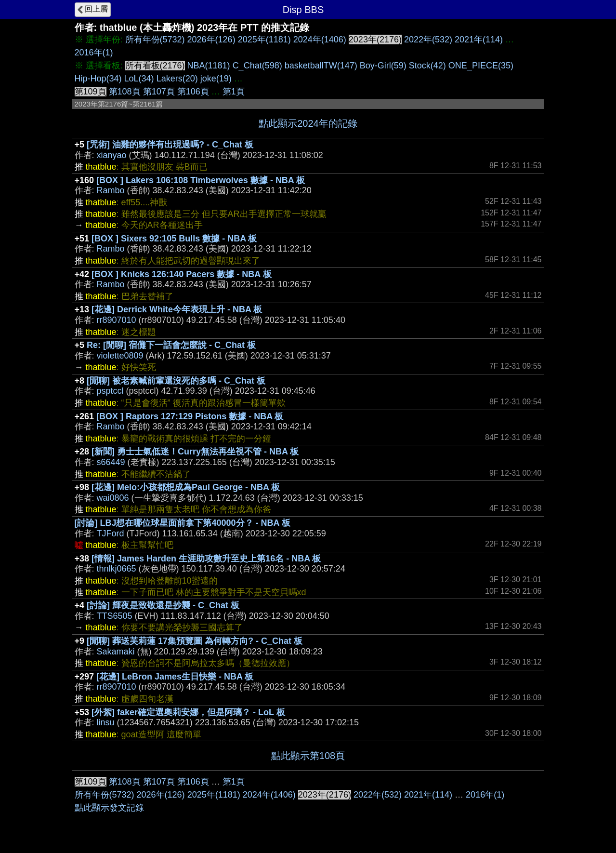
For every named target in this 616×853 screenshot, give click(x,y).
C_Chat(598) (257, 66)
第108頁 (125, 92)
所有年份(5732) (155, 40)
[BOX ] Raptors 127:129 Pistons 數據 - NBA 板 (190, 416)
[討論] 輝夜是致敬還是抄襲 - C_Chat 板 (163, 605)
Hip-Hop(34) (98, 79)
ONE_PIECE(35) (481, 66)
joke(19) (216, 79)
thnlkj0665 (117, 569)
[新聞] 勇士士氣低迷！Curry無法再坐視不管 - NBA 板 (195, 452)
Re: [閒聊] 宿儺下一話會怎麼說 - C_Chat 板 (171, 345)
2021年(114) (479, 40)
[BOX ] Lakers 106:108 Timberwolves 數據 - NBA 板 (201, 180)
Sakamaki (116, 652)
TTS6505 (115, 616)
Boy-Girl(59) (383, 66)
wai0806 (113, 498)
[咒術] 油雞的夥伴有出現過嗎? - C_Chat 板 (170, 145)
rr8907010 (117, 320)
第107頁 (159, 92)
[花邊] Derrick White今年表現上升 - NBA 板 (177, 309)
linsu (106, 722)
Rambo (111, 190)
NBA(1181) (209, 66)
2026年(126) (211, 40)
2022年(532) (428, 40)
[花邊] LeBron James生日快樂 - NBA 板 (175, 677)
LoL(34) (139, 79)
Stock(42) (427, 66)
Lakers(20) (177, 79)
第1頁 (234, 92)
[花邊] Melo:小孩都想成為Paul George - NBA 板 (186, 487)
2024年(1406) (320, 40)
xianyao (112, 155)
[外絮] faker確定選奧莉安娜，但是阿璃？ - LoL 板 (188, 712)
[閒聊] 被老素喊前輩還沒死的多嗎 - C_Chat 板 (176, 381)
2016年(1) (94, 53)
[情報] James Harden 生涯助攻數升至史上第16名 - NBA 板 (206, 559)
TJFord (111, 533)
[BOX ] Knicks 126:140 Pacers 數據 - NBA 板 (181, 274)
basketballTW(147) (321, 66)
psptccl (110, 391)
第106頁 (193, 92)
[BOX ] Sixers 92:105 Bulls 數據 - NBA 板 (174, 239)
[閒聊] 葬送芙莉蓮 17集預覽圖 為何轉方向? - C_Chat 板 (195, 641)
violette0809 (120, 356)
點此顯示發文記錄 (109, 808)
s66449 (111, 462)
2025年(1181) (264, 40)
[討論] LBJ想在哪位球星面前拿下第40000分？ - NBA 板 (183, 523)
